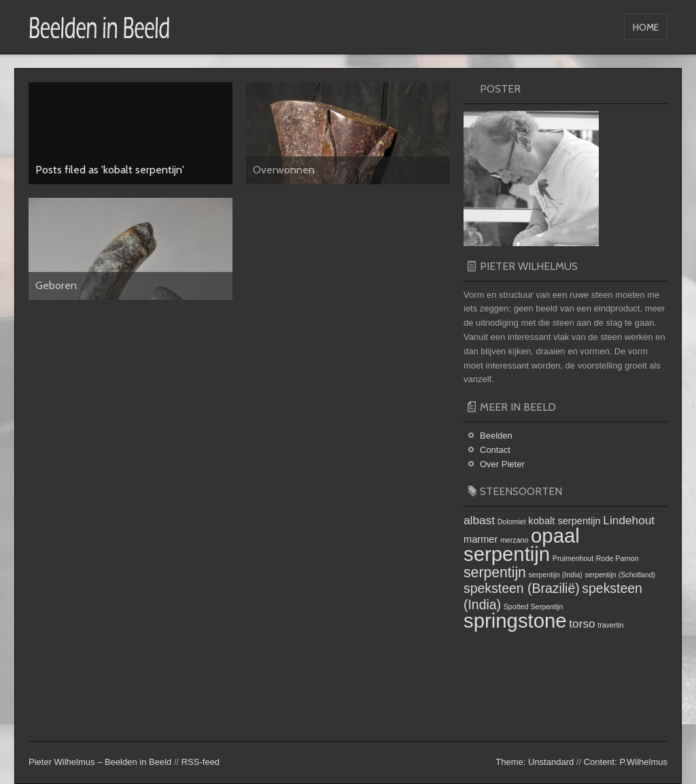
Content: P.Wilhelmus (626, 762)
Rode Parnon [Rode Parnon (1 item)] (617, 558)
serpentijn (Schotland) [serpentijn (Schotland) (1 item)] (621, 575)
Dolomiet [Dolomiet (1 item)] (512, 522)
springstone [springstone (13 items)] (515, 620)
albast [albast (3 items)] (479, 520)
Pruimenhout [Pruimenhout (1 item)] (573, 558)
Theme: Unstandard (535, 762)
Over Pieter (502, 464)
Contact (495, 450)
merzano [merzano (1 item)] (514, 540)
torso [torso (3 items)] (582, 624)
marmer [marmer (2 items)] (481, 539)
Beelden (496, 436)
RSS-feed (201, 762)
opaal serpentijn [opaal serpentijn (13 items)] (522, 545)
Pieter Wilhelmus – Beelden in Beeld (100, 762)
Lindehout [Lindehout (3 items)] (629, 520)
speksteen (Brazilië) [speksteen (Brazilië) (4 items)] (522, 588)
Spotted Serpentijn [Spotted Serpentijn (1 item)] (534, 607)
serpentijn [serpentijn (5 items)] (495, 572)
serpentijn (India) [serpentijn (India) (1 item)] (556, 575)
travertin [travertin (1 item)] (611, 625)
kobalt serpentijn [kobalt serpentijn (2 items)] (564, 521)
